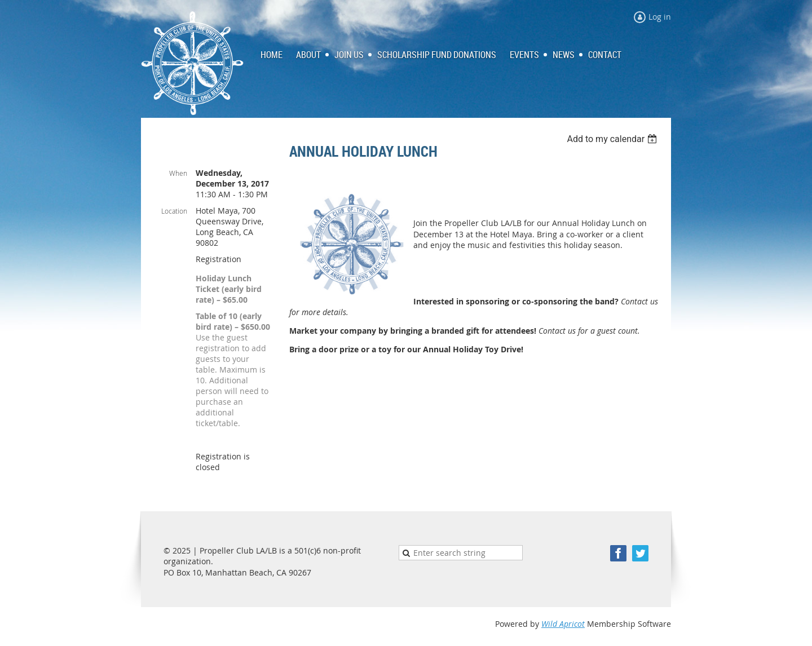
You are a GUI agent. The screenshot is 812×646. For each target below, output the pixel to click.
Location (174, 211)
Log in (660, 17)
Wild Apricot (563, 624)
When (178, 173)
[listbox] (613, 139)
